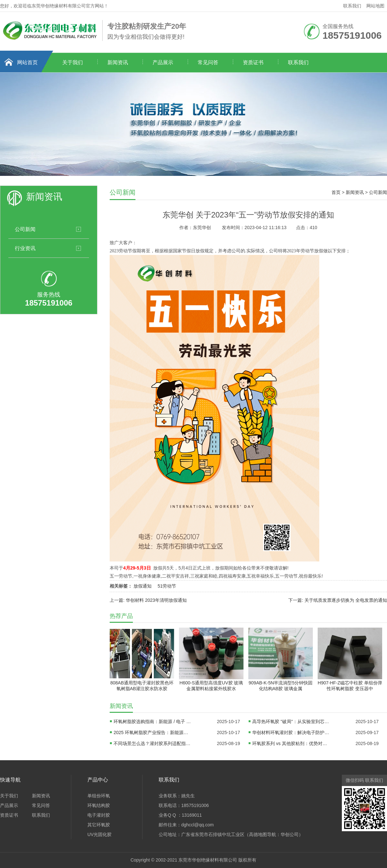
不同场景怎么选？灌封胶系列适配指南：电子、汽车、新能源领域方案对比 (152, 743)
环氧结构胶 (99, 805)
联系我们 (352, 6)
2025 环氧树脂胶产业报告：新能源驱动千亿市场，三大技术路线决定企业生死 (152, 732)
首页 (336, 192)
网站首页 (27, 62)
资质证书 (253, 62)
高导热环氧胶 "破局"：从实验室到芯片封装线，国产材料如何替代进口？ (291, 722)
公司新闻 (25, 229)
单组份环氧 (99, 796)
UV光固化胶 (99, 834)
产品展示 (163, 62)
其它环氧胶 (99, 825)
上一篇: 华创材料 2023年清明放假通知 (148, 600)
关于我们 (73, 62)
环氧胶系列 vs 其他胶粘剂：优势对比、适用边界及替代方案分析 (291, 743)
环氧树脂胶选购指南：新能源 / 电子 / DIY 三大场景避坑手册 (152, 722)
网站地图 (375, 6)
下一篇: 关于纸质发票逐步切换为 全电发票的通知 (338, 600)
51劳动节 (167, 586)
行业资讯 (25, 248)
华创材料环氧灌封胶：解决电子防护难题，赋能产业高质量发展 (291, 732)
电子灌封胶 (99, 815)
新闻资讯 (118, 62)
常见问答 (208, 62)
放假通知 (143, 586)
